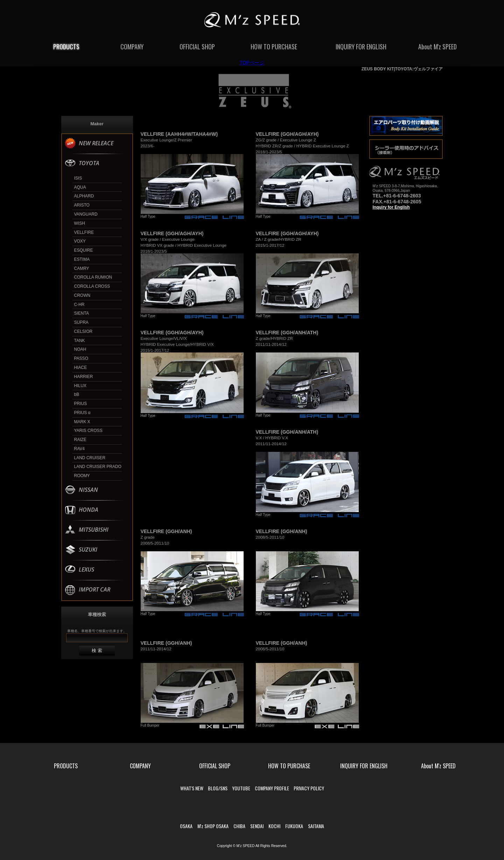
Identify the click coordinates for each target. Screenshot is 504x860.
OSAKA (186, 826)
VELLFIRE (84, 232)
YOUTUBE (241, 788)
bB (77, 394)
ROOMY (82, 476)
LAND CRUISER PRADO (98, 467)
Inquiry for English (391, 207)
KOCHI (274, 826)
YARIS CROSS (88, 431)
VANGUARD (86, 214)
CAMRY (82, 268)
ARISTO (82, 205)
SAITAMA (316, 826)
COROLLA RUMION (93, 277)
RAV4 (79, 449)
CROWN (82, 295)
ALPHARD (84, 196)
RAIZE (80, 440)
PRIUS (81, 404)
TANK (80, 341)
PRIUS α (82, 413)
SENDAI (257, 826)
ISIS (78, 178)
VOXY (80, 241)
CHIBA (239, 826)
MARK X (82, 422)
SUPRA (81, 322)
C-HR (79, 305)
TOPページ (252, 63)
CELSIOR (83, 331)
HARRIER (84, 377)
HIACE (81, 368)
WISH (80, 223)
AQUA (80, 187)
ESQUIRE (84, 250)
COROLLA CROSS (92, 286)
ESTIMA (82, 259)
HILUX (80, 386)
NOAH (80, 349)
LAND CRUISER (90, 458)
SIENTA (82, 313)
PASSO (81, 358)
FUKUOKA (294, 826)
